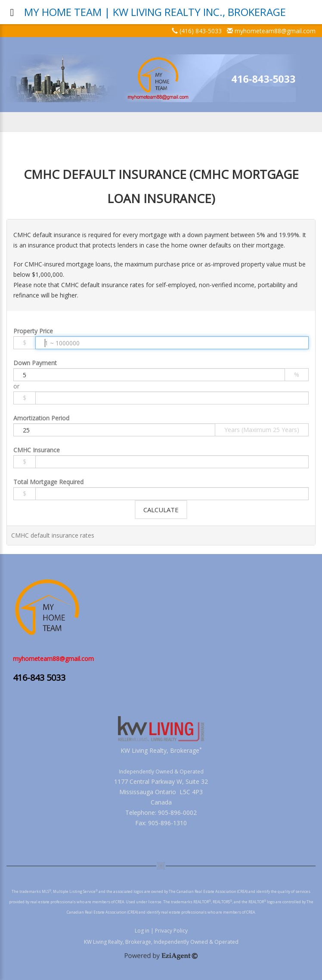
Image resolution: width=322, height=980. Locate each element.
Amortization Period (41, 418)
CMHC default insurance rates (53, 535)
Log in (142, 931)
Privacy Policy (171, 931)
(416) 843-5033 (201, 31)
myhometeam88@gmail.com (275, 31)
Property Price (33, 331)
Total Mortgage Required (48, 482)
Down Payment (35, 363)
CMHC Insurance (37, 450)
